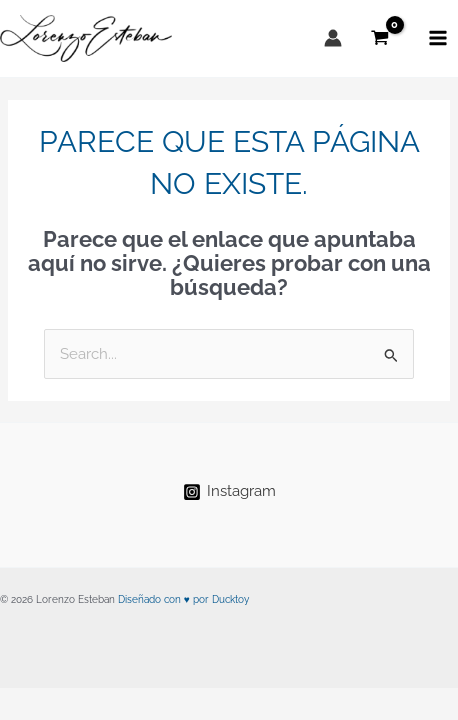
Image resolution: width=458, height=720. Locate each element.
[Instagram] (229, 492)
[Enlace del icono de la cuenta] (333, 38)
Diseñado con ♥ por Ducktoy (183, 599)
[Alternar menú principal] (438, 38)
